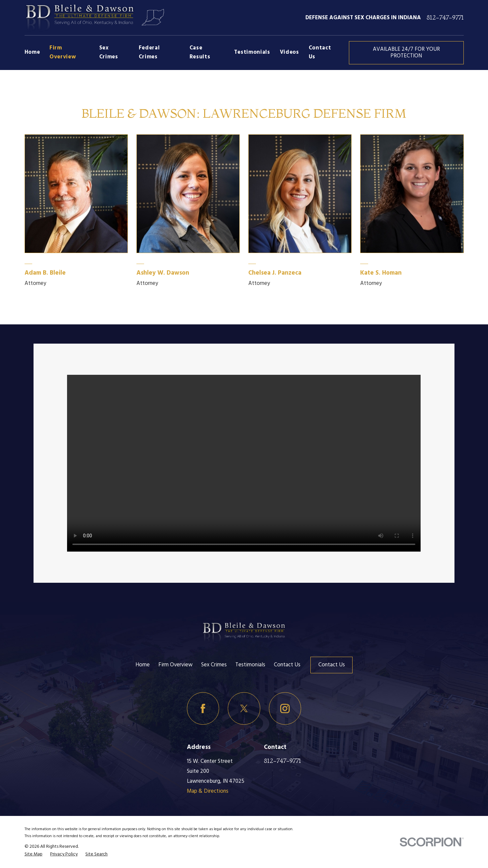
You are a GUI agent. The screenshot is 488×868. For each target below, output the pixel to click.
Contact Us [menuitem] (320, 52)
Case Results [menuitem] (200, 52)
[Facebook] (203, 708)
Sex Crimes (214, 665)
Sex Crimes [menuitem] (109, 52)
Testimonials (250, 665)
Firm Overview (175, 665)
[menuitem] (34, 854)
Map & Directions (208, 791)
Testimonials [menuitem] (252, 52)
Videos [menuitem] (289, 52)
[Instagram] (285, 708)
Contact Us (287, 665)
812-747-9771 (445, 18)
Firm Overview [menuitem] (63, 52)
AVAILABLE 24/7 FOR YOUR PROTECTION (406, 53)
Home (143, 665)
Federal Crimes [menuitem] (149, 52)
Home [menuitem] (32, 52)
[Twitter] (244, 708)
